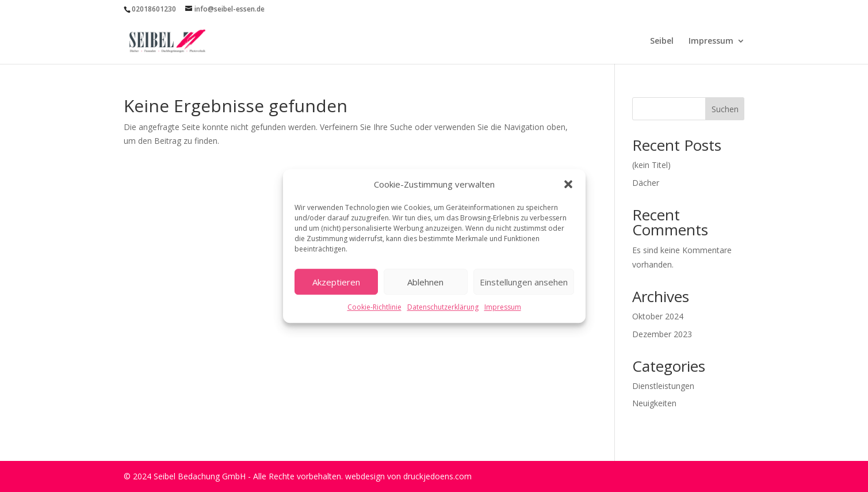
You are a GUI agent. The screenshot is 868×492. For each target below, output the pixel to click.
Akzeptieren (336, 282)
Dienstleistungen (663, 386)
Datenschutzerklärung (443, 308)
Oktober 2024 (658, 316)
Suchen (725, 109)
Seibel (662, 41)
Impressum (503, 308)
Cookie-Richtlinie (374, 308)
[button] (568, 185)
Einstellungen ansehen (524, 282)
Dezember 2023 (662, 334)
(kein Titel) (651, 165)
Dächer (646, 183)
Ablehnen (425, 282)
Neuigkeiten (654, 403)
